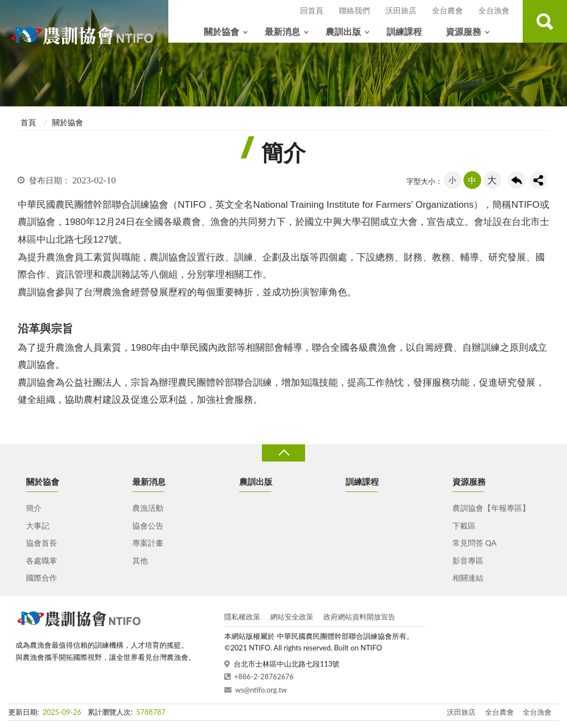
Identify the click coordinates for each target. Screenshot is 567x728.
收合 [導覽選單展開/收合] (283, 453)
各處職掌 (42, 560)
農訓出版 (343, 31)
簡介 (34, 508)
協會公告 (148, 526)
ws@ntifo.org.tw (261, 690)
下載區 (464, 526)
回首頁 (312, 10)
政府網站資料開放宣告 (359, 617)
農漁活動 (148, 508)
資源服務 (463, 31)
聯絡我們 (354, 10)
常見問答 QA (475, 543)
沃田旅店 (401, 10)
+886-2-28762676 (264, 676)
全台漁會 (494, 10)
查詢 (545, 21)
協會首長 (42, 543)
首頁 (28, 122)
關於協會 (221, 31)
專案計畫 (148, 543)
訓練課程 (404, 31)
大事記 (38, 526)
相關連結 (468, 578)
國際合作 (42, 578)
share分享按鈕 (538, 180)
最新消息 (282, 31)
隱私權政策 (242, 617)
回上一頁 (517, 180)
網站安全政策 (292, 617)
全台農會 (447, 10)
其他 (140, 560)
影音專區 (468, 560)
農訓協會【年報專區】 (491, 508)
